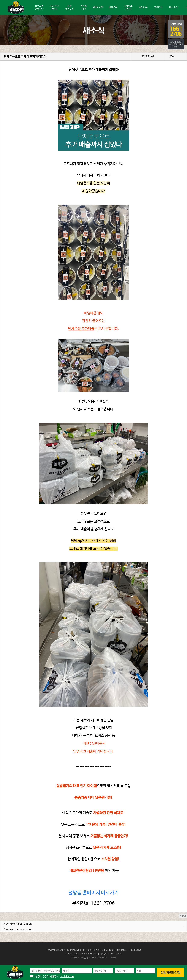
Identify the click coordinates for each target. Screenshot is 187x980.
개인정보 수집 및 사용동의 (44, 977)
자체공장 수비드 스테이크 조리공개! (20, 930)
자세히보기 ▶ (67, 977)
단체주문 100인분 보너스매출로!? (19, 924)
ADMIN (114, 958)
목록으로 (183, 916)
